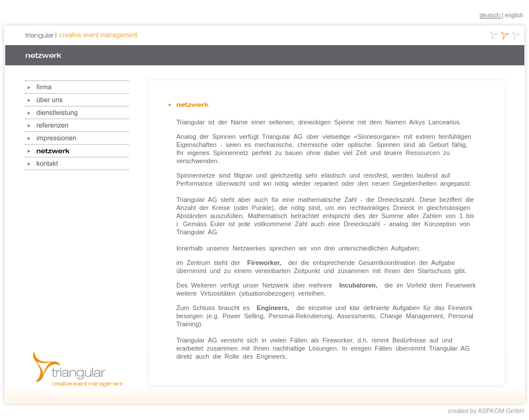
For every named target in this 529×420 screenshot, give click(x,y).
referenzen (77, 126)
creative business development (494, 35)
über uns (77, 100)
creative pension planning (516, 35)
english (514, 15)
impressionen (77, 138)
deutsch (491, 15)
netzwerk (77, 151)
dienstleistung (77, 113)
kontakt (77, 164)
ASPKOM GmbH (501, 411)
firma (77, 87)
